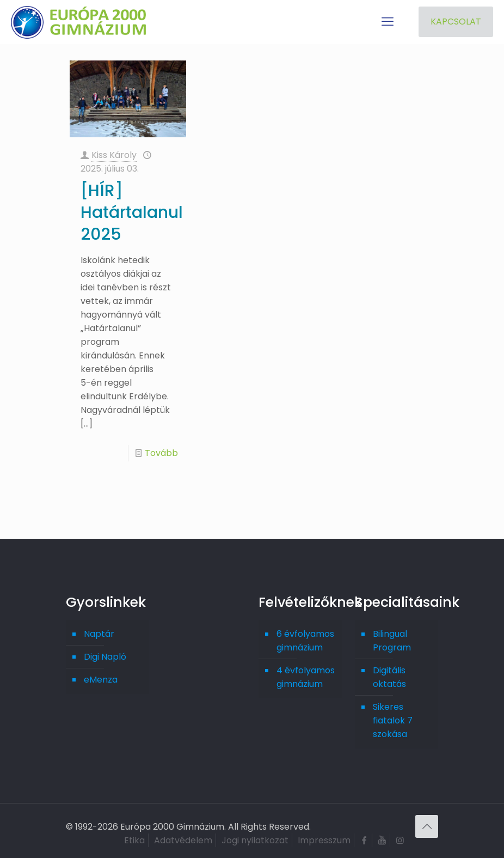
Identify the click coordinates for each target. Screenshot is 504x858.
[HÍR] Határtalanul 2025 (132, 212)
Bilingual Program (392, 641)
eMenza (101, 680)
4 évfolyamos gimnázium (306, 677)
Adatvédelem (183, 840)
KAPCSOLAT (456, 22)
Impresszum (324, 840)
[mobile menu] (388, 22)
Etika (134, 840)
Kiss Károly (114, 155)
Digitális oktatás (389, 677)
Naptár (99, 634)
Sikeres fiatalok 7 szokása (393, 720)
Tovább (161, 453)
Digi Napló (105, 657)
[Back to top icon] (427, 826)
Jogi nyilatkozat (255, 840)
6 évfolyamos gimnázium (305, 641)
